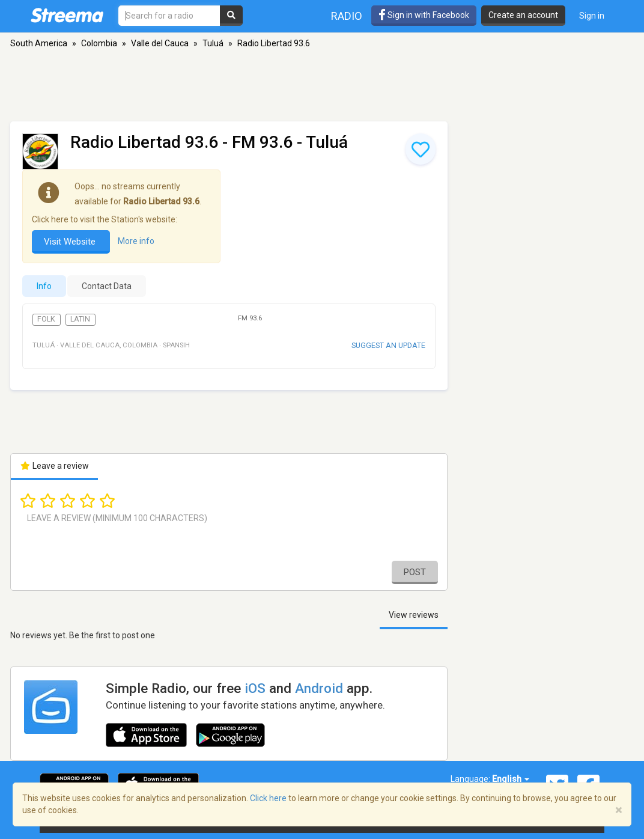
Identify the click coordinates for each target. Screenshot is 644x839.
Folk (46, 319)
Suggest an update (388, 345)
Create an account (523, 15)
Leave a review (54, 466)
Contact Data (107, 286)
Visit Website (71, 242)
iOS (255, 688)
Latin (80, 319)
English (511, 779)
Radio (347, 16)
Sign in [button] (592, 16)
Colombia (99, 43)
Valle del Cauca (160, 43)
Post (415, 572)
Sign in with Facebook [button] (424, 15)
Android (319, 688)
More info (136, 241)
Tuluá (213, 43)
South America (39, 43)
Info (44, 286)
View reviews (414, 615)
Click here (268, 798)
